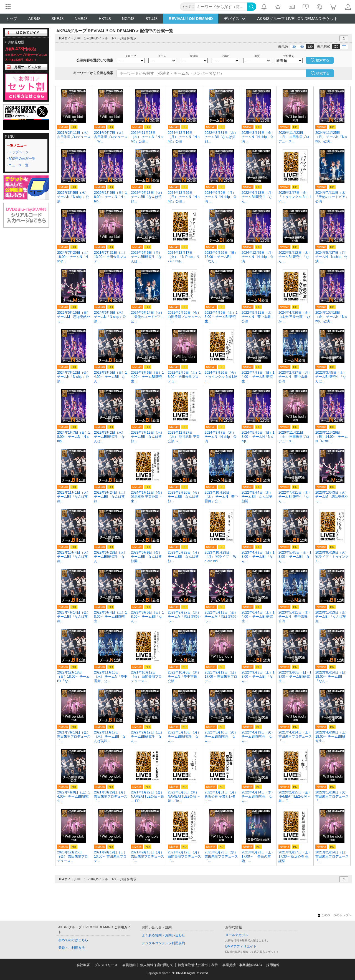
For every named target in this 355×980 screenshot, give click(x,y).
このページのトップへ (335, 915)
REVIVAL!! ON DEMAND (191, 19)
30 (294, 47)
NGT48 (128, 19)
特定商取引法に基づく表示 (198, 965)
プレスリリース (106, 965)
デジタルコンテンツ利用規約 (163, 943)
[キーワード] (221, 7)
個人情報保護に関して (157, 965)
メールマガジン (237, 935)
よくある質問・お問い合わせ (163, 935)
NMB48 (81, 19)
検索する (323, 73)
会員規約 (129, 965)
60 (302, 47)
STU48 (152, 19)
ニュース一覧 (19, 165)
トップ (11, 19)
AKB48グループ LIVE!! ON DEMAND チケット (297, 19)
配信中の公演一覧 (22, 159)
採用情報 (273, 965)
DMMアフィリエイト (241, 946)
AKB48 (34, 19)
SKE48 (58, 19)
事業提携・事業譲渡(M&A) (242, 965)
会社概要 (83, 965)
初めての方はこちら (73, 940)
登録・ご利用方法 (72, 948)
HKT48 (105, 19)
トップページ (19, 152)
